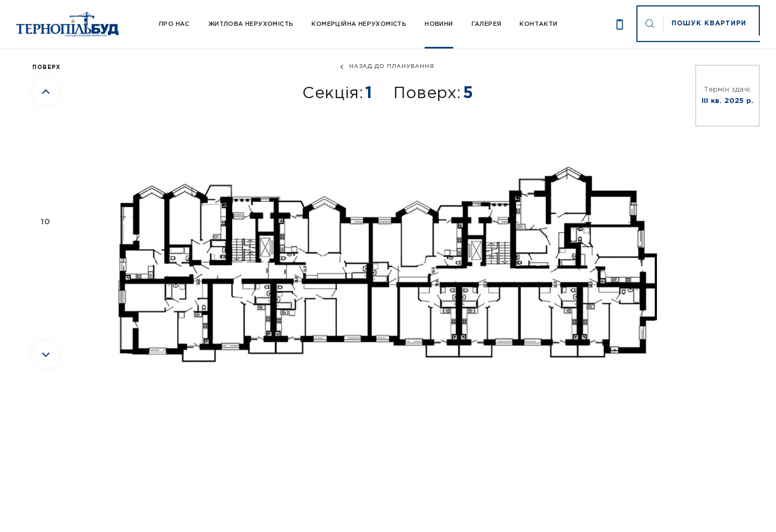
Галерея (487, 24)
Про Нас (174, 24)
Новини (439, 24)
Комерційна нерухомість (359, 24)
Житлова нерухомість (251, 24)
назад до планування (392, 67)
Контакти (538, 24)
